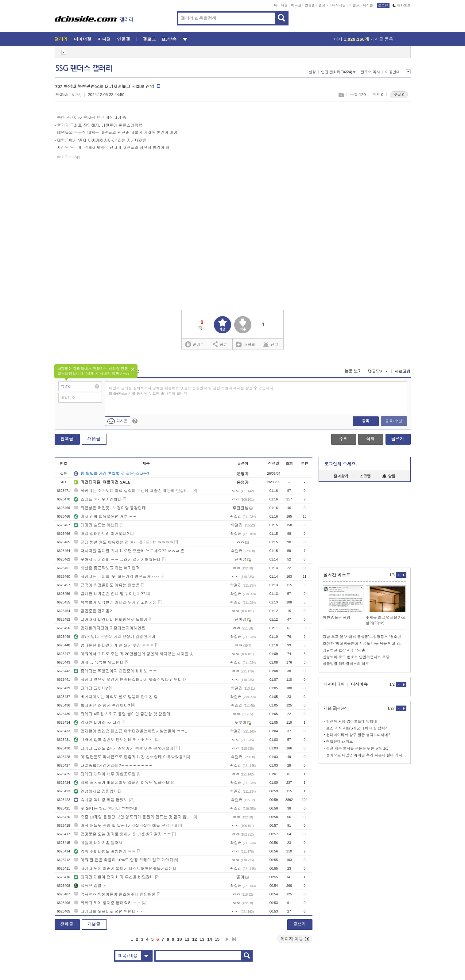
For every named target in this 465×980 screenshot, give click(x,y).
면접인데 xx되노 (340, 742)
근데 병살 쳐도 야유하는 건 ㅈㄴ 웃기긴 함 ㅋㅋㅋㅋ (123, 542)
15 (217, 939)
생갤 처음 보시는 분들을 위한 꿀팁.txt (357, 748)
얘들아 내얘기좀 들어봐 (98, 843)
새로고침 (403, 371)
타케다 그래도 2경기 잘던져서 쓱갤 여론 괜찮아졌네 (123, 748)
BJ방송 (169, 39)
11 (187, 939)
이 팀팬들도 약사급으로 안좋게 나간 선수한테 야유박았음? (129, 757)
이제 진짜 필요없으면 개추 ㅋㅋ (105, 517)
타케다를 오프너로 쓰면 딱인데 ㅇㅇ (109, 911)
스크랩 (341, 95)
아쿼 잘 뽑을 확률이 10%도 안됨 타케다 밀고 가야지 (123, 860)
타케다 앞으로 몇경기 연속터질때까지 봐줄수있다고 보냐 (128, 680)
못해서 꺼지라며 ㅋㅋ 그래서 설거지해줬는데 (117, 559)
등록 (366, 421)
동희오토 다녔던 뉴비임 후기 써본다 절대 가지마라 (366, 755)
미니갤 (296, 5)
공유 (220, 344)
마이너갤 (281, 5)
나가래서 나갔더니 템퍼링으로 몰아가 (111, 620)
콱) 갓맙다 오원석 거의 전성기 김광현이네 (114, 637)
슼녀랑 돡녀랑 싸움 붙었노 (101, 800)
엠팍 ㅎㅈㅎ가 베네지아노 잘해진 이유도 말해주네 (122, 783)
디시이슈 (359, 684)
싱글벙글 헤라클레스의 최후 (346, 664)
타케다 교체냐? (91, 688)
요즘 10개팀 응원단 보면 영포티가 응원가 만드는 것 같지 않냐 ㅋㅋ (133, 817)
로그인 (383, 6)
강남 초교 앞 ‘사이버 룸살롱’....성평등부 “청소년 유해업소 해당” (365, 637)
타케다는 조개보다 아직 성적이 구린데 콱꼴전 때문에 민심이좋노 (133, 491)
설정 (312, 72)
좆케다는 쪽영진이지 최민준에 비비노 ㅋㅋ (115, 671)
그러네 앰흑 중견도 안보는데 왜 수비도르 (114, 740)
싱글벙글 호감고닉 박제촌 (344, 650)
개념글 (94, 439)
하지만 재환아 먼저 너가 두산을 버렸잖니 (114, 877)
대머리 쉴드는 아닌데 (96, 525)
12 (195, 939)
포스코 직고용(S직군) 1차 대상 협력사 (358, 728)
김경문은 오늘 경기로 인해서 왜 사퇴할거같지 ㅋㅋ (122, 834)
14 (210, 939)
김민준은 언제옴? (93, 611)
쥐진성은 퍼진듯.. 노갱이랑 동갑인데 (110, 508)
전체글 (67, 439)
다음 (227, 939)
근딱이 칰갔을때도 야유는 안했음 (107, 585)
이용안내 (393, 72)
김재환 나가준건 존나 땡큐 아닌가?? (109, 594)
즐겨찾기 (341, 476)
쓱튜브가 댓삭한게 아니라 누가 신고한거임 (115, 602)
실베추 (194, 345)
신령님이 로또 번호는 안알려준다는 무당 (356, 657)
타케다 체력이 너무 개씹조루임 (105, 774)
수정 (343, 439)
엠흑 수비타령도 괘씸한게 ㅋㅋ (105, 851)
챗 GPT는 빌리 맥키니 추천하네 (105, 808)
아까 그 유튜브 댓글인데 (99, 662)
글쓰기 (398, 439)
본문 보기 (353, 371)
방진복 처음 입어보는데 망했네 (352, 722)
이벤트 (354, 5)
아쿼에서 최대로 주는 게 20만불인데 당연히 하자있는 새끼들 (131, 654)
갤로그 (324, 5)
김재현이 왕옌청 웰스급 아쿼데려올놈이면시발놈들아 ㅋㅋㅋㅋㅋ (133, 731)
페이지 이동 (295, 939)
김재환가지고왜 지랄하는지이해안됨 (110, 628)
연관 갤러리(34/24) (338, 72)
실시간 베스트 (337, 575)
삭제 (370, 439)
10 (180, 939)
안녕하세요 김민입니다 (98, 791)
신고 (271, 344)
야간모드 (402, 6)
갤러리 (61, 39)
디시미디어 (334, 684)
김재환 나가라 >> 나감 (97, 723)
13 (202, 939)
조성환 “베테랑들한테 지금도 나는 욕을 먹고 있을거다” (365, 644)
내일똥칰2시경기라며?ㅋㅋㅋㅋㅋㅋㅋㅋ (113, 766)
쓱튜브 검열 (88, 886)
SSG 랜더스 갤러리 (84, 68)
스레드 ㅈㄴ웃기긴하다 (98, 499)
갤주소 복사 (370, 72)
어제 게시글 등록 (364, 39)
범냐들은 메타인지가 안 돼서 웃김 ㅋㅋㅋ (114, 645)
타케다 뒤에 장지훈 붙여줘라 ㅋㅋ (107, 903)
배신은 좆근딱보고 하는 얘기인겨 (107, 568)
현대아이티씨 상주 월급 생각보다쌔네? (358, 735)
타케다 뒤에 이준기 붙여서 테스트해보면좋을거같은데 (125, 869)
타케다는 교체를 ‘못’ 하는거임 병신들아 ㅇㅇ (116, 577)
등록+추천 (394, 421)
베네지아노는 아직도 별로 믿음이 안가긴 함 (116, 697)
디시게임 (339, 5)
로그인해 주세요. (341, 464)
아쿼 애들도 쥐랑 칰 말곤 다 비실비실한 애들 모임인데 (125, 826)
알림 (389, 476)
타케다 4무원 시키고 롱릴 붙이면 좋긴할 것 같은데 (122, 714)
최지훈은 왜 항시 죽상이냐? (102, 705)
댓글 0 (399, 95)
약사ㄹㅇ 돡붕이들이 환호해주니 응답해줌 (115, 894)
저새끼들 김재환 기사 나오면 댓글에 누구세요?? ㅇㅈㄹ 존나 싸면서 (133, 551)
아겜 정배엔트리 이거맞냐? (101, 534)
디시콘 (368, 5)
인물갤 (310, 5)
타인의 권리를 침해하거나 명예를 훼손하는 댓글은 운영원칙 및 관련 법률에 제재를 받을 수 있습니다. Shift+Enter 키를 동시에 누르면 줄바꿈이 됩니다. (192, 391)
